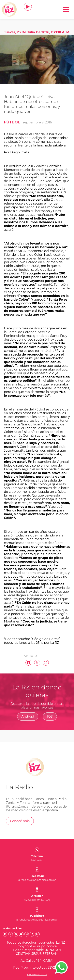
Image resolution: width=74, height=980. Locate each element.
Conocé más (20, 821)
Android (28, 716)
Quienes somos (37, 974)
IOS (50, 716)
